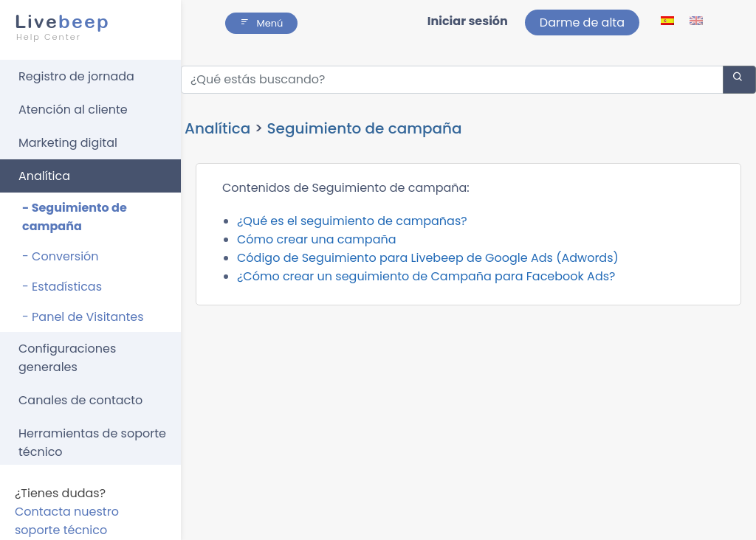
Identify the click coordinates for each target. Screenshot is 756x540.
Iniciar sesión (468, 21)
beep (86, 27)
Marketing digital (68, 143)
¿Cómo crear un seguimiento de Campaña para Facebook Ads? (426, 276)
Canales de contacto (80, 400)
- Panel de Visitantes (83, 317)
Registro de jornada (76, 76)
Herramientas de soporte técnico (92, 443)
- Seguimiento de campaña (75, 217)
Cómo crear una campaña (317, 239)
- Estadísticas (62, 287)
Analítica (44, 176)
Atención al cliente (73, 110)
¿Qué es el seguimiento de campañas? (352, 221)
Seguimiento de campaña (365, 128)
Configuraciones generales (67, 358)
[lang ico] (669, 20)
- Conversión (61, 256)
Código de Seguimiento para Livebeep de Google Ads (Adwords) (428, 258)
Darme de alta (582, 22)
